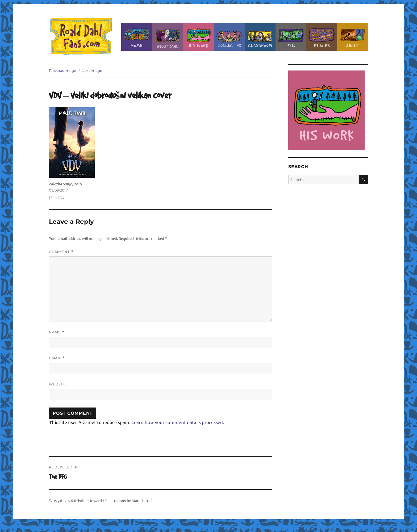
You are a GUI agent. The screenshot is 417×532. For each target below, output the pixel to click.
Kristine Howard (88, 501)
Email (57, 358)
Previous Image (62, 70)
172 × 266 (56, 198)
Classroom (260, 37)
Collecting (229, 37)
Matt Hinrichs (144, 501)
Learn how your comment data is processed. (178, 422)
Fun (291, 37)
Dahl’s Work (198, 37)
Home (137, 37)
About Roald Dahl (168, 37)
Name (57, 332)
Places (322, 37)
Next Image (92, 70)
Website (58, 384)
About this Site (353, 37)
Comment (61, 252)
